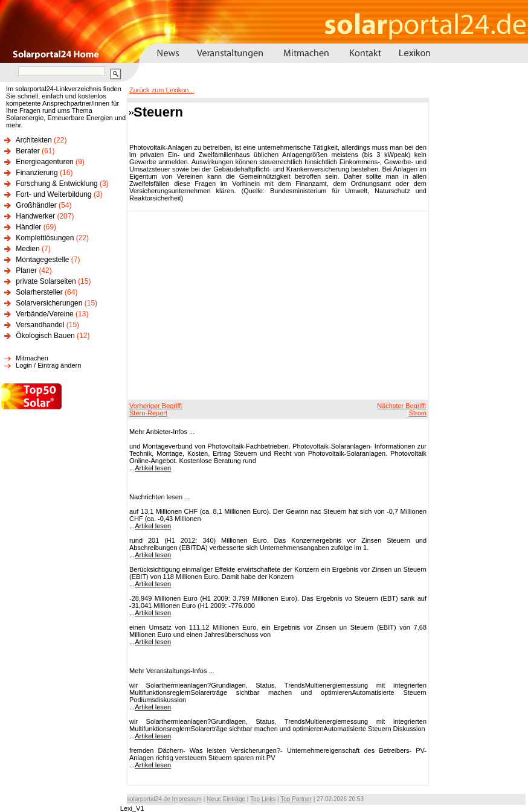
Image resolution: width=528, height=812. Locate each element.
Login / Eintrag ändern (48, 365)
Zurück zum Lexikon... (162, 90)
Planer (26, 270)
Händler (28, 227)
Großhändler (36, 205)
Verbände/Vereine (44, 314)
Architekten (34, 140)
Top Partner (296, 799)
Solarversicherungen (49, 303)
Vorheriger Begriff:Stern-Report (156, 409)
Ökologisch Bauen (45, 336)
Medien (27, 249)
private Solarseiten (46, 281)
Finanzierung (37, 173)
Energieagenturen (44, 162)
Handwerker (35, 216)
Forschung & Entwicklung (56, 184)
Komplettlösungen (45, 238)
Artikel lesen (153, 468)
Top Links (263, 799)
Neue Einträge (226, 799)
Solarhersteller (39, 292)
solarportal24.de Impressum (164, 799)
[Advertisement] (264, 305)
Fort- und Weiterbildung (53, 194)
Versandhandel (40, 325)
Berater (27, 151)
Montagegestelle (42, 260)
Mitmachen (32, 358)
